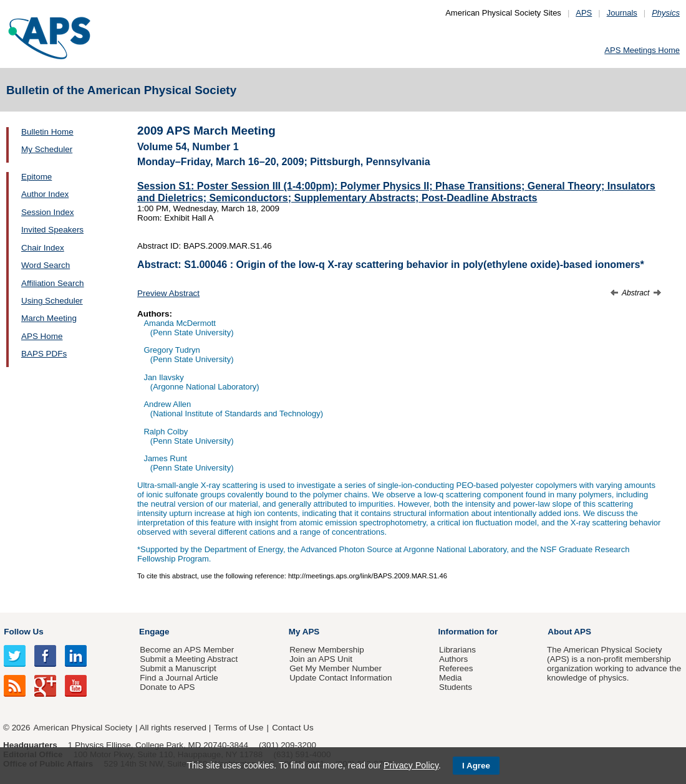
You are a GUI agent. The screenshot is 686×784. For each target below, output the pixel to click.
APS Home (42, 336)
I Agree (476, 766)
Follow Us (23, 632)
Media (451, 678)
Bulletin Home (47, 132)
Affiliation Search (53, 283)
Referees (456, 668)
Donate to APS (167, 687)
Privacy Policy (411, 765)
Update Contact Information (341, 678)
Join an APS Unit (321, 659)
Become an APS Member (187, 650)
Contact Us (292, 728)
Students (456, 687)
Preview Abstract (168, 293)
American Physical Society (83, 728)
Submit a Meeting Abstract (189, 659)
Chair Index (43, 248)
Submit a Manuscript (178, 668)
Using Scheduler (52, 301)
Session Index (47, 212)
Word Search (46, 265)
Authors (453, 659)
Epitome (36, 177)
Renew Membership (327, 650)
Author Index (45, 194)
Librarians (457, 650)
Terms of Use (239, 728)
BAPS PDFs (44, 354)
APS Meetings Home (642, 50)
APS (584, 13)
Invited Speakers (52, 230)
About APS (569, 632)
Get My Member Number (336, 668)
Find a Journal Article (179, 678)
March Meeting (49, 318)
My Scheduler (47, 149)
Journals (622, 13)
